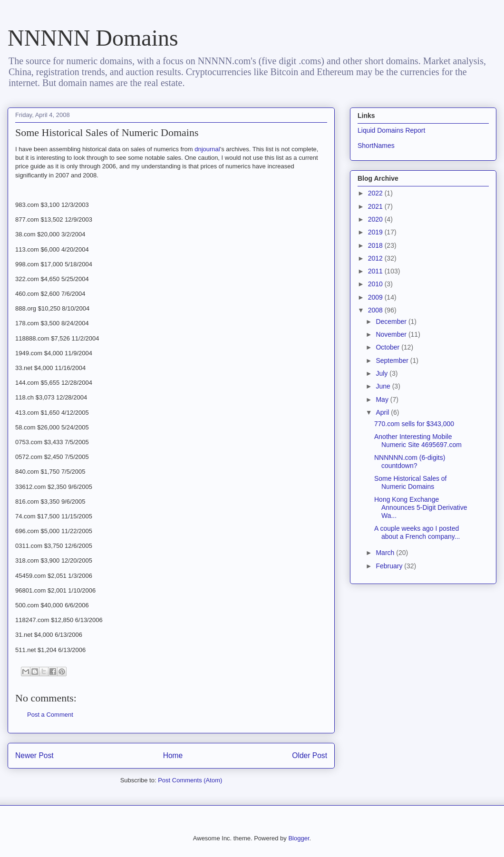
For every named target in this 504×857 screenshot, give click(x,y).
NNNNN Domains (93, 38)
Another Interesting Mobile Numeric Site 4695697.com (418, 441)
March (386, 553)
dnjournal (207, 149)
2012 (376, 258)
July (383, 373)
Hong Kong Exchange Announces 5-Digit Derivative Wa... (421, 507)
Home (173, 755)
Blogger (299, 838)
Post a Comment (50, 715)
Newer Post (34, 755)
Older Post (310, 755)
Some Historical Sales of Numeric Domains (411, 482)
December (392, 321)
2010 (376, 284)
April (383, 412)
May (383, 399)
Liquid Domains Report (391, 130)
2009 (376, 297)
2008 (376, 310)
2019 (376, 232)
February (390, 566)
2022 (376, 193)
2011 (376, 271)
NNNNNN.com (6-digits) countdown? (410, 462)
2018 (376, 245)
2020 (376, 219)
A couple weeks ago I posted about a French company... (417, 532)
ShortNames (376, 146)
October (388, 347)
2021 (376, 206)
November (392, 334)
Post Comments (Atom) (190, 780)
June (384, 386)
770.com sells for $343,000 (414, 424)
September (393, 360)
